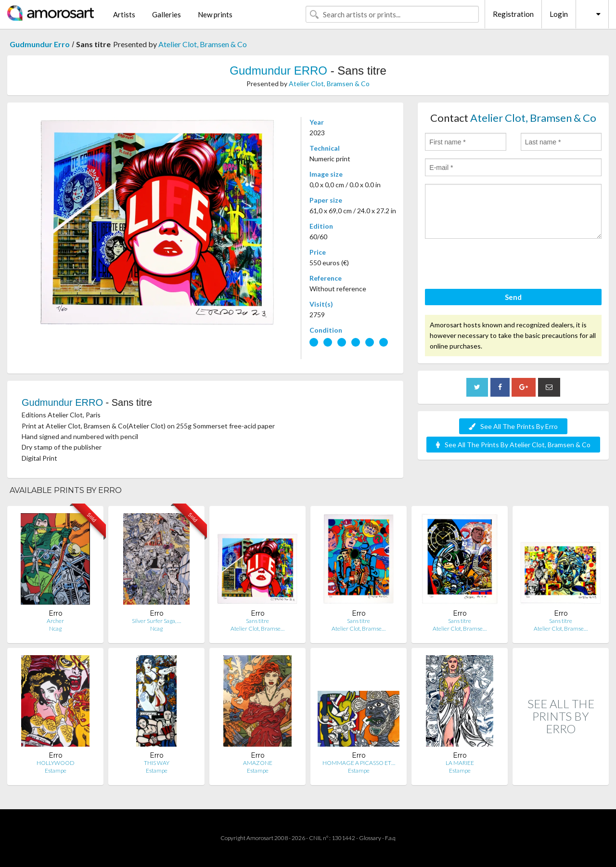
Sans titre (257, 621)
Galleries (167, 14)
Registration (513, 14)
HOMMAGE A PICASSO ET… (359, 763)
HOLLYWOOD (56, 763)
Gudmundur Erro (40, 44)
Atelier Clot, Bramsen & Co (203, 44)
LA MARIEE (460, 763)
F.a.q (390, 838)
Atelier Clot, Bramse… (257, 628)
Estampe (56, 770)
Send (513, 297)
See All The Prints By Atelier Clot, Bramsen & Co (513, 445)
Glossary (370, 838)
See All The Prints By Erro (513, 426)
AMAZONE (258, 763)
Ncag (55, 628)
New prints (215, 14)
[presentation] (498, 265)
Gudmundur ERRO (278, 71)
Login (559, 14)
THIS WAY (157, 763)
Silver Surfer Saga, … (156, 621)
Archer (55, 621)
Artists (124, 14)
